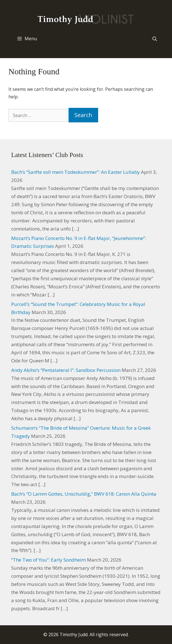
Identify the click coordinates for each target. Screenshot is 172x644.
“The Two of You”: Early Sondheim (49, 560)
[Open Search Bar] (155, 39)
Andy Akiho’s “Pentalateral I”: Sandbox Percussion (66, 370)
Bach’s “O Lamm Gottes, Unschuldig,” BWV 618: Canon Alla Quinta (84, 494)
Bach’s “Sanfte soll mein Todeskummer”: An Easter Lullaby (76, 172)
